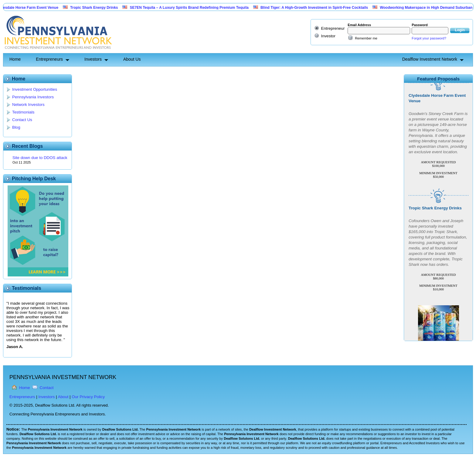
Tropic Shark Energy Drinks (96, 8)
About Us (132, 59)
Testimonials (23, 112)
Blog (16, 127)
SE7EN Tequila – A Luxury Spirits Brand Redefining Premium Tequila (191, 8)
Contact (47, 388)
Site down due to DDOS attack (40, 158)
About (63, 397)
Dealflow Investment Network (430, 59)
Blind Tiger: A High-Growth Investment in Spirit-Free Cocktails (316, 8)
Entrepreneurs (49, 59)
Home (15, 59)
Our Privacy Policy (88, 397)
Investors (93, 59)
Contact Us (22, 120)
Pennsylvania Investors (33, 97)
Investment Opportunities (35, 89)
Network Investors (28, 105)
